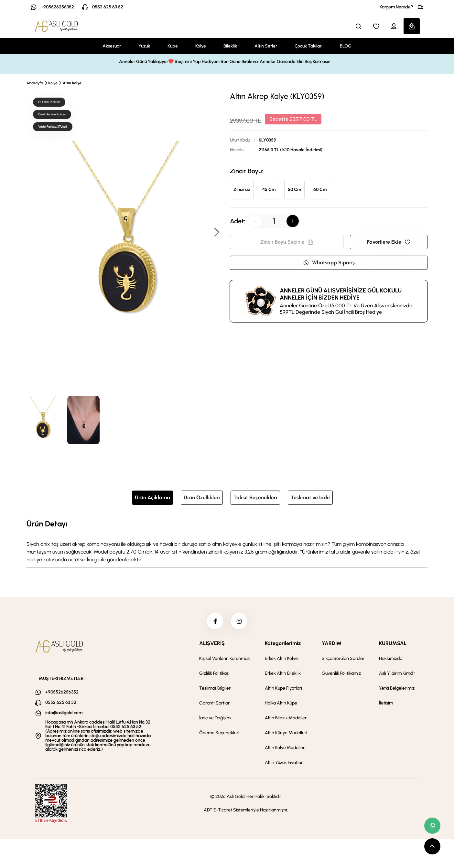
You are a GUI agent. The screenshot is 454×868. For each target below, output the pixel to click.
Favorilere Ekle (389, 242)
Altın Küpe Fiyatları (283, 688)
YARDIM (332, 643)
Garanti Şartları (215, 703)
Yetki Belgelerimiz (397, 688)
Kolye (201, 46)
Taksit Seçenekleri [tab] (255, 498)
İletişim (386, 703)
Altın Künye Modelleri (286, 733)
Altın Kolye (72, 83)
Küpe (173, 46)
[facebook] (215, 621)
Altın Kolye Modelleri (285, 748)
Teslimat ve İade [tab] (310, 498)
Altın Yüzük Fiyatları (284, 762)
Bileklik (230, 46)
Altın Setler (266, 46)
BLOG (346, 46)
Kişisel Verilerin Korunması (225, 658)
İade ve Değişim (215, 718)
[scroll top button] (432, 846)
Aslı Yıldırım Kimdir (397, 673)
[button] (216, 233)
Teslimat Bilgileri (215, 688)
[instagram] (239, 621)
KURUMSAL (393, 643)
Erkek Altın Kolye (281, 658)
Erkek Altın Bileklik (283, 673)
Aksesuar (112, 46)
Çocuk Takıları (308, 46)
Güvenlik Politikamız (341, 673)
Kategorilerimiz (283, 643)
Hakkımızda (391, 658)
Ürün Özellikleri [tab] (202, 498)
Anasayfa (35, 83)
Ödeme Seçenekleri (219, 733)
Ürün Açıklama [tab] (152, 498)
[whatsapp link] (432, 826)
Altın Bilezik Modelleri (286, 718)
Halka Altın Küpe (281, 703)
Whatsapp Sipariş (329, 263)
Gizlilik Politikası (214, 673)
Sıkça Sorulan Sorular (343, 658)
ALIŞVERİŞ (212, 643)
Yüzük (144, 46)
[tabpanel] (227, 541)
